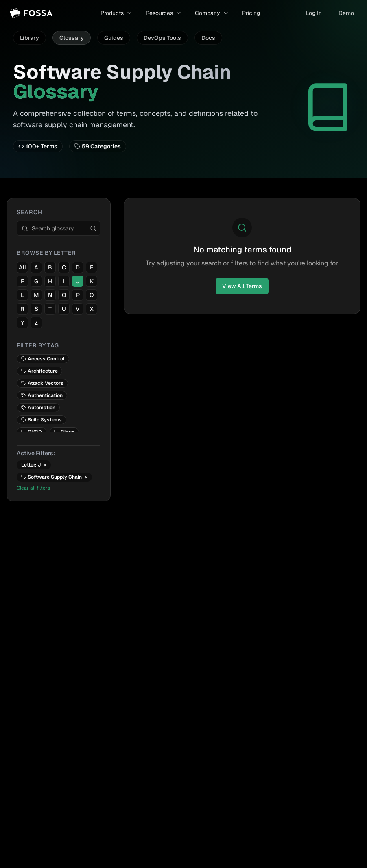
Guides (114, 38)
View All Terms (242, 286)
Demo (346, 13)
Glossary (72, 38)
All (22, 267)
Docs (208, 38)
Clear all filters (33, 488)
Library (29, 38)
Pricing (251, 13)
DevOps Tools (162, 38)
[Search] (93, 228)
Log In (314, 13)
